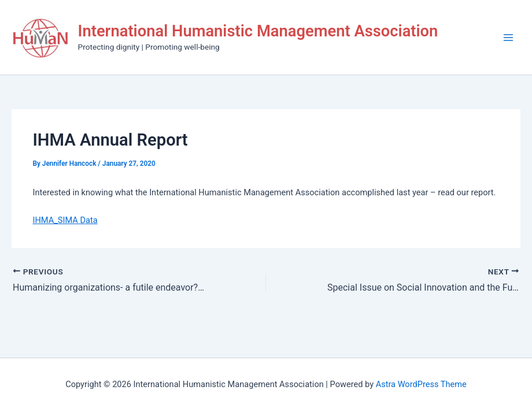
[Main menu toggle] (508, 38)
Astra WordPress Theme (421, 384)
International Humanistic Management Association (258, 31)
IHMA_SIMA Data (65, 220)
